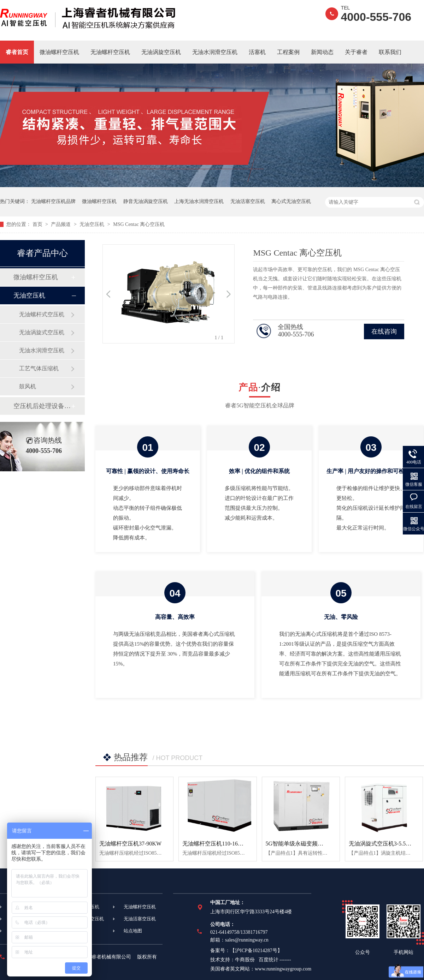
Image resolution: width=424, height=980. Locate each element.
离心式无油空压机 (291, 201)
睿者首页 (17, 52)
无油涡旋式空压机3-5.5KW (382, 844)
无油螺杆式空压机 (42, 314)
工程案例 (288, 52)
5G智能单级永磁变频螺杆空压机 (306, 844)
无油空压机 (93, 224)
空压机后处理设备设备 (42, 406)
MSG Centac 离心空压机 (139, 224)
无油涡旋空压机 (161, 52)
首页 (38, 224)
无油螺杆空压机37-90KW (130, 844)
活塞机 (257, 52)
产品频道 (61, 224)
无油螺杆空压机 (110, 52)
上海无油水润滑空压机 (199, 201)
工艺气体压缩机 (39, 368)
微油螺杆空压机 (59, 52)
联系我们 (390, 52)
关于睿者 (356, 52)
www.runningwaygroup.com (283, 969)
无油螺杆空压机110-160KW (216, 844)
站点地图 (133, 931)
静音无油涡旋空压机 (146, 201)
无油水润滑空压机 (215, 52)
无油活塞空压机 (248, 201)
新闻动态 (322, 52)
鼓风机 (28, 386)
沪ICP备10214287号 (256, 951)
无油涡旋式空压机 (42, 332)
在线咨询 (384, 331)
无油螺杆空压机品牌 (53, 201)
